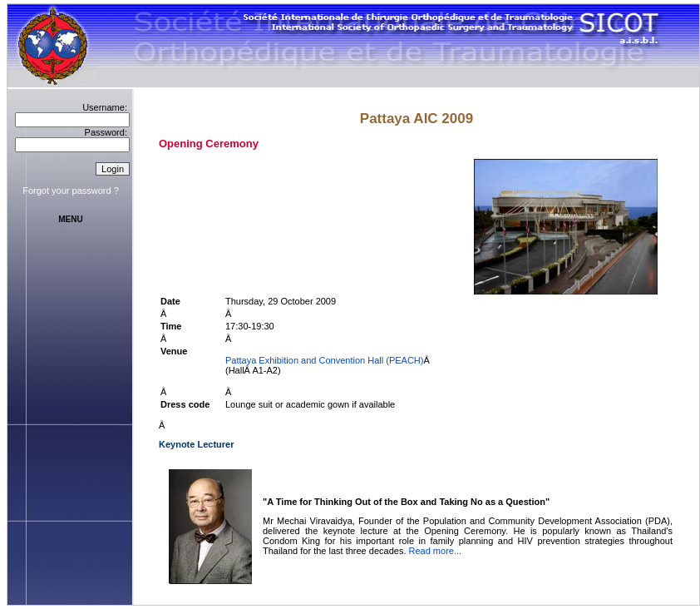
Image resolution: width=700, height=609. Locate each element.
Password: (106, 132)
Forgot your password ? (71, 191)
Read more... (436, 551)
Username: (105, 107)
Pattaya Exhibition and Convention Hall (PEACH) (324, 360)
